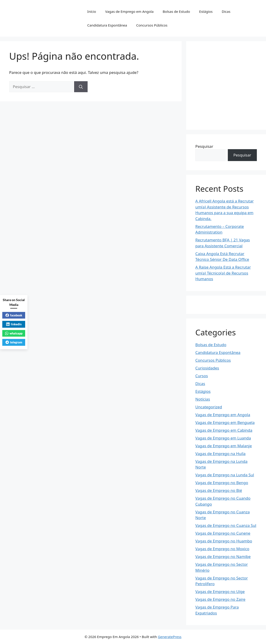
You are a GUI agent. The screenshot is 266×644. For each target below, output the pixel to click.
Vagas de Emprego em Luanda (223, 438)
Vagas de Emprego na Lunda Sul (225, 475)
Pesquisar (204, 146)
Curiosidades (207, 368)
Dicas (226, 11)
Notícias (203, 399)
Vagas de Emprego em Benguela (225, 422)
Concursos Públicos (152, 25)
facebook (14, 315)
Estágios (206, 11)
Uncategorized (209, 407)
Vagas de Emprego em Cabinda (224, 430)
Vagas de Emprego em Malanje (224, 446)
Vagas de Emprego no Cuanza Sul (226, 525)
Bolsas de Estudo (176, 11)
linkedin (14, 324)
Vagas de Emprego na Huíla (220, 454)
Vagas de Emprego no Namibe (223, 556)
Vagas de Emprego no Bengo (222, 483)
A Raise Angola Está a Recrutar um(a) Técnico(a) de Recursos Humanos (223, 273)
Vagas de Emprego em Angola (129, 11)
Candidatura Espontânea (107, 25)
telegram (14, 342)
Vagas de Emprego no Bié (219, 490)
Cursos (202, 376)
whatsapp (14, 333)
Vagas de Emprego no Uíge (220, 591)
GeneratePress (170, 637)
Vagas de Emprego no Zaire (220, 599)
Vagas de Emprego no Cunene (223, 533)
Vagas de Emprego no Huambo (224, 541)
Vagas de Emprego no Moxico (222, 549)
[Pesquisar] (81, 87)
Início (92, 11)
